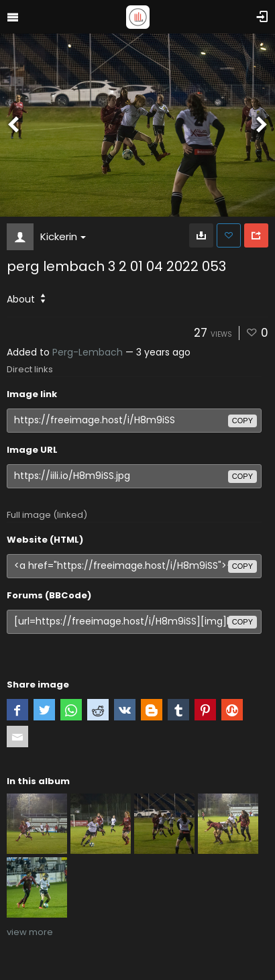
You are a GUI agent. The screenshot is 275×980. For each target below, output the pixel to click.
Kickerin (63, 236)
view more (30, 932)
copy (242, 421)
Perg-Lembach (88, 352)
